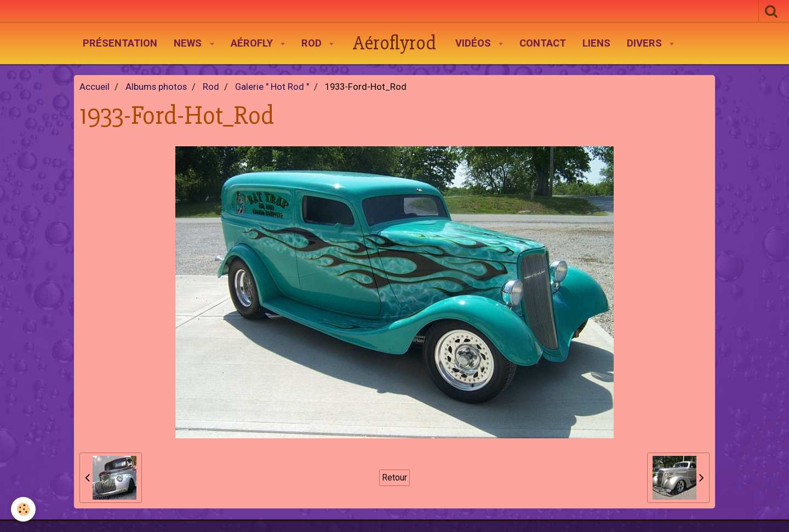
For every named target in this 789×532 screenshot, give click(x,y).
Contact (543, 43)
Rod (313, 43)
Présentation (120, 43)
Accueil (95, 87)
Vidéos (474, 43)
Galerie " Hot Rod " (272, 87)
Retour (395, 477)
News (189, 43)
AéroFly (253, 43)
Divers (646, 43)
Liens (596, 43)
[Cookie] (23, 509)
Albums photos (156, 87)
